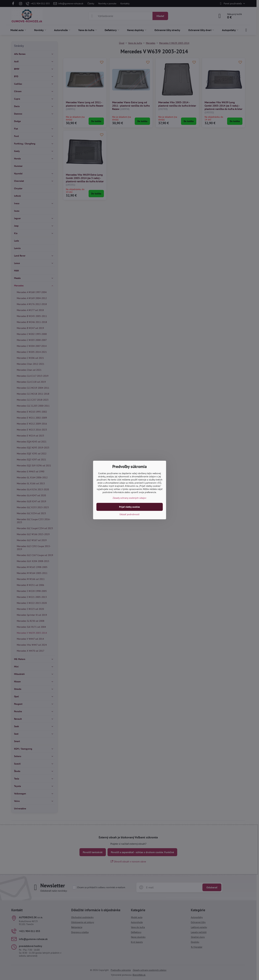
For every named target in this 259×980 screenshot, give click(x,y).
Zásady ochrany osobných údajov (129, 498)
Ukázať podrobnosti (129, 514)
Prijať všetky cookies (129, 507)
